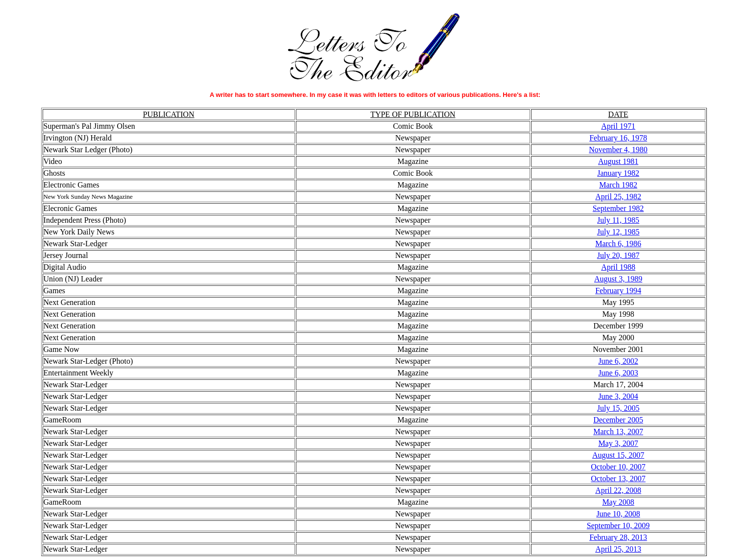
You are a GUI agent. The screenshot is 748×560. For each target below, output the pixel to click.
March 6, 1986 (618, 244)
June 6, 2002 (618, 361)
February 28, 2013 (618, 537)
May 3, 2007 (618, 443)
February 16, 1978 (618, 138)
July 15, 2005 (618, 408)
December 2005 (618, 420)
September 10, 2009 (618, 525)
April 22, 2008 (618, 490)
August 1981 (618, 161)
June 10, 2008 (618, 514)
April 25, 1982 (618, 197)
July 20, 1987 (618, 255)
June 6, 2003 (618, 373)
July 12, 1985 (618, 232)
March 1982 (618, 185)
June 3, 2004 (618, 396)
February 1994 (618, 291)
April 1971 (618, 126)
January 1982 (618, 173)
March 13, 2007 (618, 432)
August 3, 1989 (618, 279)
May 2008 (618, 502)
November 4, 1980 (618, 150)
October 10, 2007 (618, 467)
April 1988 (618, 267)
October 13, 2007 (618, 478)
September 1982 (618, 208)
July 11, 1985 (618, 220)
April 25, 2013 (618, 549)
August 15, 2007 (618, 455)
